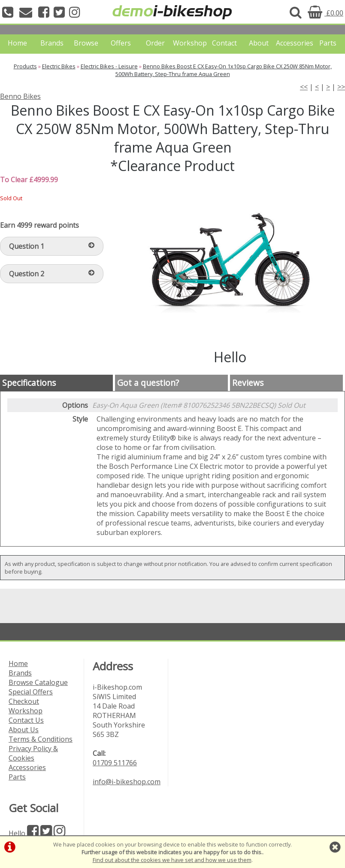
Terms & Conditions (41, 739)
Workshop (190, 43)
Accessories (293, 43)
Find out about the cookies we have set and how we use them (172, 860)
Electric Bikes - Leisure (109, 66)
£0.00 (325, 13)
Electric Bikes (59, 66)
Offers (121, 43)
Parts (328, 43)
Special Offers (31, 692)
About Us (24, 730)
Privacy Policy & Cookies (33, 753)
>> (341, 87)
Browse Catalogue (38, 682)
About (259, 43)
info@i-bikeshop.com (127, 782)
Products (25, 66)
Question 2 (52, 274)
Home (17, 43)
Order (155, 43)
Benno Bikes (20, 96)
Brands (52, 43)
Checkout (24, 701)
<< (304, 87)
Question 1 (52, 246)
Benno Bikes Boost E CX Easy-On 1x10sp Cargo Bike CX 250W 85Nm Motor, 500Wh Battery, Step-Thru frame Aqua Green (224, 70)
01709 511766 (115, 763)
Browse (86, 43)
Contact (224, 43)
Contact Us (26, 720)
